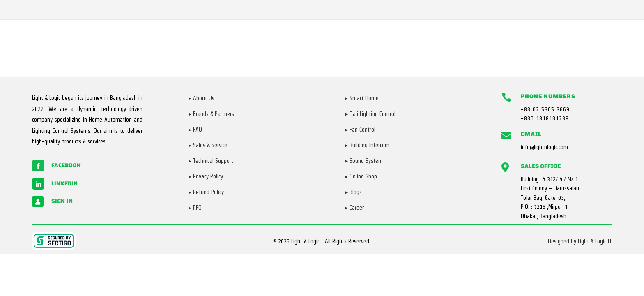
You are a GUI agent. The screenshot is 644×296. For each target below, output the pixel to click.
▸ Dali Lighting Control (370, 114)
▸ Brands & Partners (211, 114)
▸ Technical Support (211, 161)
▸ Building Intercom (367, 145)
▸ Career (354, 208)
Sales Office (541, 166)
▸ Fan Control (360, 129)
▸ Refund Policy (206, 192)
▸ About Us (201, 98)
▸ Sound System (364, 161)
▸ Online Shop (361, 176)
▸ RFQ (195, 208)
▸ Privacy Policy (206, 176)
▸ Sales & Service (208, 145)
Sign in (62, 201)
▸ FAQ (195, 129)
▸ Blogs (353, 192)
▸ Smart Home (362, 98)
